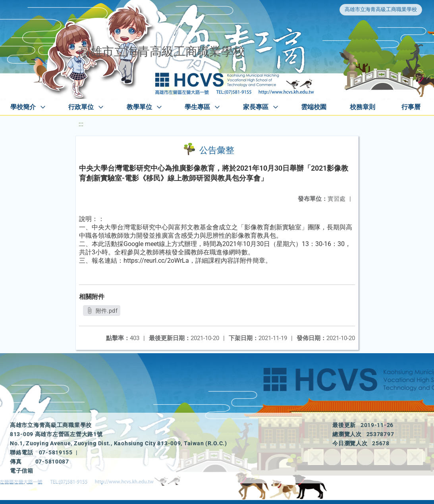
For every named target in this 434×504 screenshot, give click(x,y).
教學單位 (139, 107)
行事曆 (411, 107)
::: (81, 124)
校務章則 (363, 107)
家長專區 (256, 107)
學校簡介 (23, 107)
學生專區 (197, 107)
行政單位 (81, 107)
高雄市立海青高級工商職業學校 (381, 9)
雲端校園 (314, 107)
